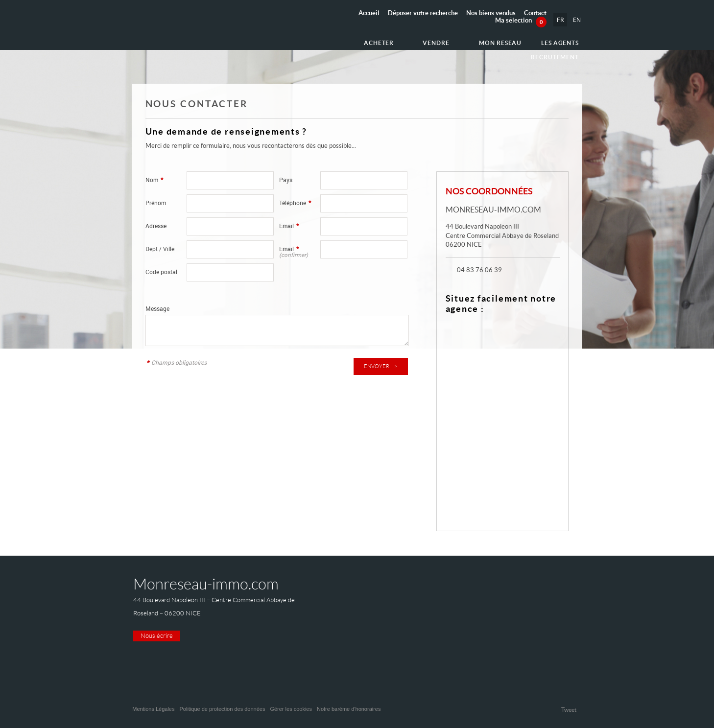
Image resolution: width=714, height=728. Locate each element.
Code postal (161, 272)
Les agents (500, 40)
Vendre (385, 40)
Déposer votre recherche (423, 13)
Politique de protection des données (222, 709)
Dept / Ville (160, 249)
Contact (535, 13)
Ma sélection (521, 20)
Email (289, 226)
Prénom (156, 203)
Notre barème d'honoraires (350, 709)
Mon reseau (444, 40)
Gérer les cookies (291, 709)
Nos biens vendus (491, 13)
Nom (154, 180)
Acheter (332, 40)
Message (157, 309)
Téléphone (295, 203)
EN (576, 20)
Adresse (156, 226)
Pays (286, 180)
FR (559, 20)
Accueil (369, 13)
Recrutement (557, 40)
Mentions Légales (153, 709)
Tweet (569, 710)
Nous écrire (157, 636)
